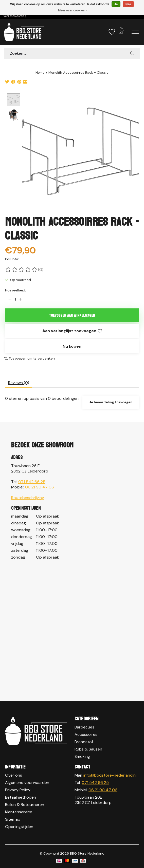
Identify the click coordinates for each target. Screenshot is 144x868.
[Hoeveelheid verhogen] (21, 299)
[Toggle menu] (135, 32)
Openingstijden (19, 827)
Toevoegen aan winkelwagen (72, 315)
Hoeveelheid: (15, 290)
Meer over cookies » (73, 10)
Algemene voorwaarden (27, 783)
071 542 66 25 (32, 482)
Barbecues (84, 727)
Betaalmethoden (21, 797)
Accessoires (86, 735)
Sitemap (13, 819)
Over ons (14, 775)
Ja (116, 4)
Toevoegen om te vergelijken (30, 359)
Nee (128, 4)
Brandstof (84, 742)
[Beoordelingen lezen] (22, 270)
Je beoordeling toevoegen (111, 402)
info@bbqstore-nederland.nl (110, 775)
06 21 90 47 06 (40, 487)
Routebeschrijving (28, 498)
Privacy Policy (18, 790)
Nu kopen (72, 347)
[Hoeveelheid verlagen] (10, 299)
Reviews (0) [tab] (19, 383)
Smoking (82, 757)
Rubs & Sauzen (88, 749)
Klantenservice (19, 812)
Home (40, 73)
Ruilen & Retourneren (25, 805)
